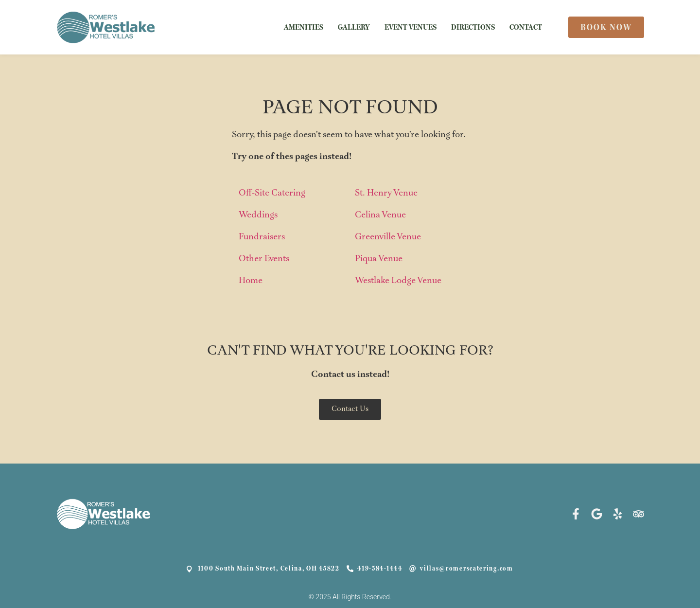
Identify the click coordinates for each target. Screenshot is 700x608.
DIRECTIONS (473, 27)
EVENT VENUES (411, 27)
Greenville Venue (388, 237)
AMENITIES (304, 27)
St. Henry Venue (386, 193)
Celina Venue (380, 215)
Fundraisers (262, 237)
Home (251, 281)
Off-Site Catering (272, 193)
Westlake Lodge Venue (398, 281)
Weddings (258, 215)
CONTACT (526, 27)
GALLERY (354, 27)
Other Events (264, 259)
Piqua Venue (379, 259)
